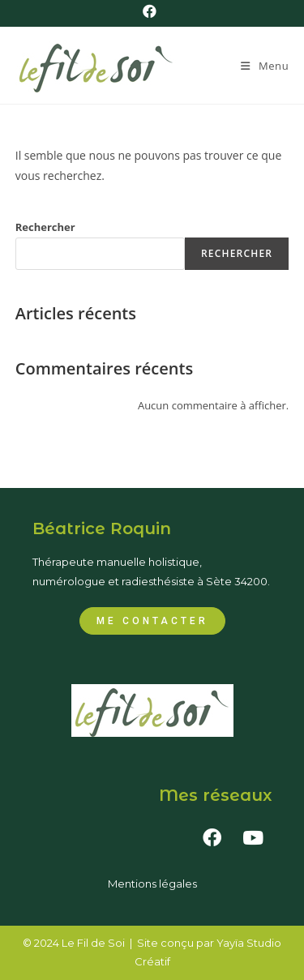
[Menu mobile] (265, 66)
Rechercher (45, 227)
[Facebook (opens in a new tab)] (152, 11)
